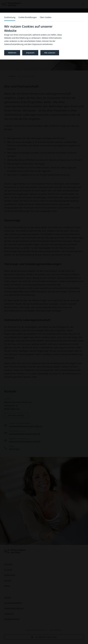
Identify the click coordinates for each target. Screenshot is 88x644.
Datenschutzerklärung (14, 44)
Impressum (37, 44)
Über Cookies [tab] (46, 17)
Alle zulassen (50, 53)
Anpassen (30, 53)
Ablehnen (12, 53)
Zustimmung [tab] (10, 17)
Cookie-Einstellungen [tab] (28, 17)
